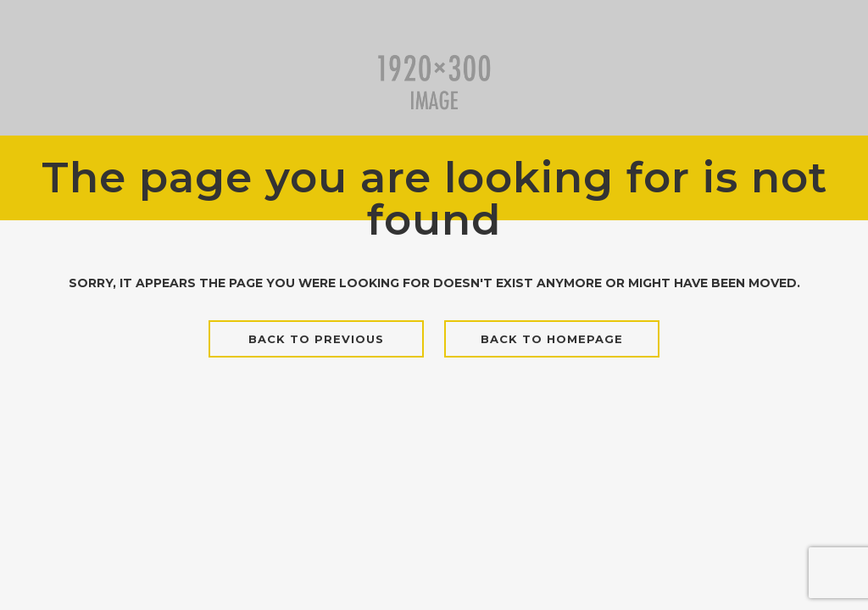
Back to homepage (552, 339)
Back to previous (316, 339)
